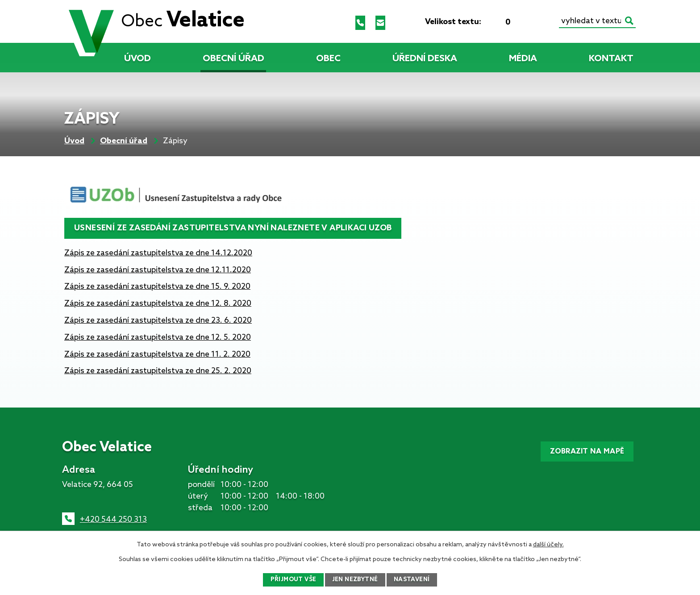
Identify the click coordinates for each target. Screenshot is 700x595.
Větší (522, 22)
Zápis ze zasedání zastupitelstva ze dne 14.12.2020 (158, 253)
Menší (494, 22)
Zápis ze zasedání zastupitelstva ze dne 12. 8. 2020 (158, 304)
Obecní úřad (233, 59)
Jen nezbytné (355, 580)
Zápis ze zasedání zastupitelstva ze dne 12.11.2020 (158, 270)
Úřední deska (425, 59)
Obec (328, 59)
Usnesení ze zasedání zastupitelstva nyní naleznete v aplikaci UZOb (235, 228)
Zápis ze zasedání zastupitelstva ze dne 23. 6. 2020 (158, 320)
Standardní (508, 22)
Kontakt (611, 59)
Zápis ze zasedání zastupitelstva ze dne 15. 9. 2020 (157, 287)
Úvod (137, 59)
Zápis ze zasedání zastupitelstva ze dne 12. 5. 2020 (158, 337)
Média (523, 59)
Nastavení (415, 580)
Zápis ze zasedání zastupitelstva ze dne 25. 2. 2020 (158, 371)
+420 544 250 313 (113, 520)
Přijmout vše (291, 580)
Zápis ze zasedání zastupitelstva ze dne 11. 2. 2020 (157, 354)
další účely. (548, 544)
